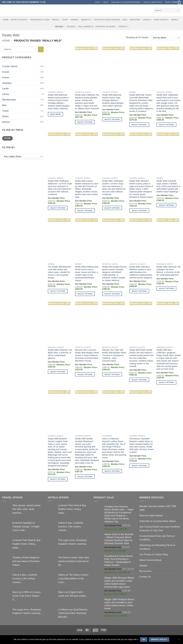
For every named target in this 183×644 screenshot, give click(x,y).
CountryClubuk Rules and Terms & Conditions (157, 538)
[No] (179, 640)
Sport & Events (19, 20)
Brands (60, 27)
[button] (173, 2)
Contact (124, 27)
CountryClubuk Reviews (107, 20)
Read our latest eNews (151, 515)
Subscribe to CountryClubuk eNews (126, 2)
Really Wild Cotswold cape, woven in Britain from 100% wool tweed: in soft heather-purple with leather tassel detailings (168, 186)
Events (6, 72)
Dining (175, 20)
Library (6, 94)
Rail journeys (86, 27)
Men (4, 105)
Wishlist (143, 566)
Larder (6, 88)
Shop (66, 20)
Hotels (148, 20)
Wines (5, 116)
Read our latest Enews (153, 2)
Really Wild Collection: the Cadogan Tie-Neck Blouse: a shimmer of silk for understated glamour (169, 271)
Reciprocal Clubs (40, 20)
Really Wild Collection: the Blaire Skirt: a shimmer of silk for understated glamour (60, 354)
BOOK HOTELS (162, 20)
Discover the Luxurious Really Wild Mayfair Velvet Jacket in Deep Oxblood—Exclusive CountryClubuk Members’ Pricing (87, 355)
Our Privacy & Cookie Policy (154, 554)
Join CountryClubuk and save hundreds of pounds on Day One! (160, 529)
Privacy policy (159, 640)
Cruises (71, 27)
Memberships (9, 100)
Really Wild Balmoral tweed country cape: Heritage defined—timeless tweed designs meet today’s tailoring (113, 100)
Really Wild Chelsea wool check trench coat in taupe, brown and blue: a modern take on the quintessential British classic (87, 274)
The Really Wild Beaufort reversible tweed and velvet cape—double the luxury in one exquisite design (59, 272)
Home (97, 2)
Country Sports (10, 66)
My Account (145, 571)
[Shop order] (166, 38)
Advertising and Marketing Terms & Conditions (157, 547)
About (106, 2)
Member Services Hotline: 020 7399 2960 (158, 508)
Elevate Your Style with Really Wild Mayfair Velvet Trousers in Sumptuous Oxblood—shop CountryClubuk (114, 355)
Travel (56, 20)
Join (125, 20)
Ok (144, 640)
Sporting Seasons (106, 27)
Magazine (135, 20)
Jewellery (7, 83)
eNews (75, 20)
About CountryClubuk (150, 560)
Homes (6, 77)
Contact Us (145, 577)
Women (6, 122)
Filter (7, 138)
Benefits (86, 20)
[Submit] (178, 10)
